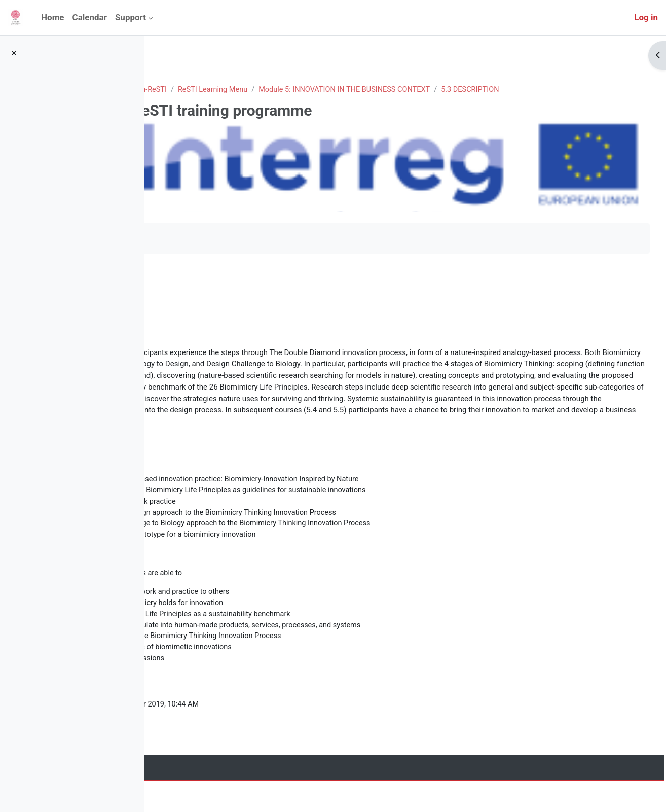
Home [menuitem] (53, 17)
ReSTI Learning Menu (357, 90)
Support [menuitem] (131, 17)
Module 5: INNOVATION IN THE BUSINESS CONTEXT (494, 90)
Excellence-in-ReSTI (277, 90)
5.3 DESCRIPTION (214, 101)
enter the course (201, 276)
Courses (219, 90)
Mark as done (197, 238)
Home (183, 90)
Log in (646, 17)
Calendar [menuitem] (90, 17)
